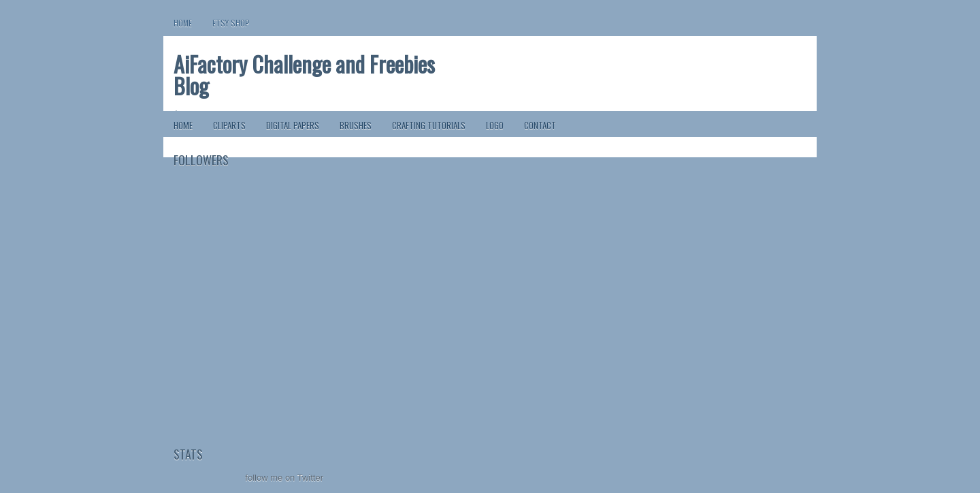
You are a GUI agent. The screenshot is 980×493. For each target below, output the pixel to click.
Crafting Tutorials (429, 125)
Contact (540, 125)
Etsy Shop (231, 23)
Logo (495, 125)
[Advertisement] (242, 361)
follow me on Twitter (284, 478)
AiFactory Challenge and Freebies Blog (304, 75)
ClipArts (229, 125)
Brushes (356, 125)
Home (183, 23)
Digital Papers (293, 125)
